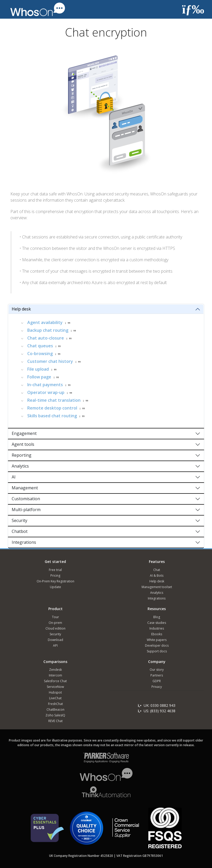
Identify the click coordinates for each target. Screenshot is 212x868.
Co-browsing (40, 354)
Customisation (26, 499)
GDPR (157, 681)
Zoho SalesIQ (55, 715)
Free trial (55, 570)
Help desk (21, 309)
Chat (157, 570)
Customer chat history (50, 361)
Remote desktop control (52, 408)
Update (55, 587)
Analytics (20, 466)
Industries (157, 628)
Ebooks (157, 634)
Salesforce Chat (55, 681)
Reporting (22, 455)
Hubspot (55, 692)
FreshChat (55, 704)
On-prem (55, 623)
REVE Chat (55, 721)
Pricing (55, 576)
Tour (55, 617)
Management (25, 488)
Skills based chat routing (52, 416)
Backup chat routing (48, 330)
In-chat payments (45, 385)
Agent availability (45, 322)
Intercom (55, 675)
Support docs (157, 651)
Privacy (157, 687)
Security (19, 520)
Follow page (39, 377)
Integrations (24, 542)
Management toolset (157, 587)
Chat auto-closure (46, 338)
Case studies (157, 623)
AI (14, 477)
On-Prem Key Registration (55, 581)
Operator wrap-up (46, 392)
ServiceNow (55, 687)
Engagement (24, 433)
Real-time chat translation (54, 400)
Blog (157, 617)
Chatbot (20, 531)
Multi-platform (26, 510)
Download (55, 640)
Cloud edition (55, 628)
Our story (157, 670)
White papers (157, 640)
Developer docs (157, 645)
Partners (157, 675)
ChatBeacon (55, 710)
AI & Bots (157, 576)
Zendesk (55, 670)
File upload (38, 369)
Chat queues (40, 346)
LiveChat (55, 698)
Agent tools (23, 444)
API (55, 645)
